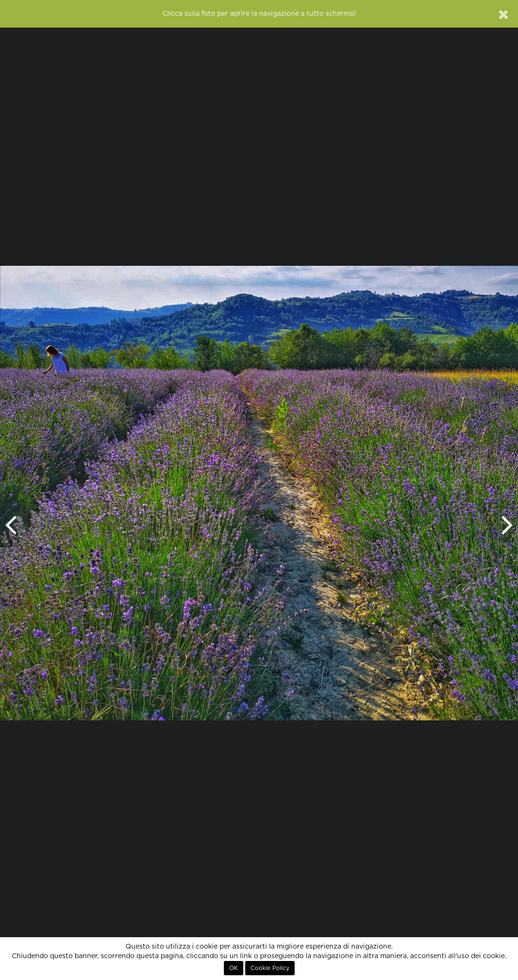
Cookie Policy (270, 968)
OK (234, 968)
